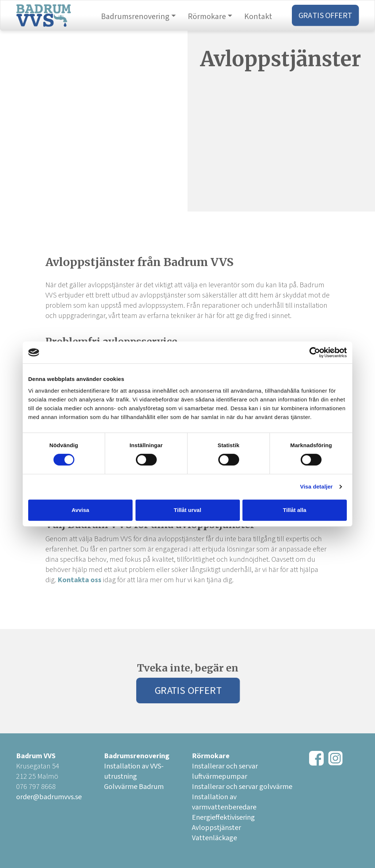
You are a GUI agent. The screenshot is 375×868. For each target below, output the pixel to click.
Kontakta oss (79, 580)
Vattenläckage (214, 838)
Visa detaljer (316, 487)
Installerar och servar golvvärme (242, 787)
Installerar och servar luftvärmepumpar (225, 771)
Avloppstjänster (216, 828)
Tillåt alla (295, 510)
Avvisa (81, 510)
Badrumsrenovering (135, 16)
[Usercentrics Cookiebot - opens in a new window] (315, 352)
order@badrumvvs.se (49, 797)
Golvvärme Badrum (134, 787)
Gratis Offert (325, 15)
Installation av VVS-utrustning (134, 771)
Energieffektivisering (223, 818)
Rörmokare (207, 16)
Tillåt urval (188, 510)
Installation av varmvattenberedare (224, 802)
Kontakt (258, 16)
